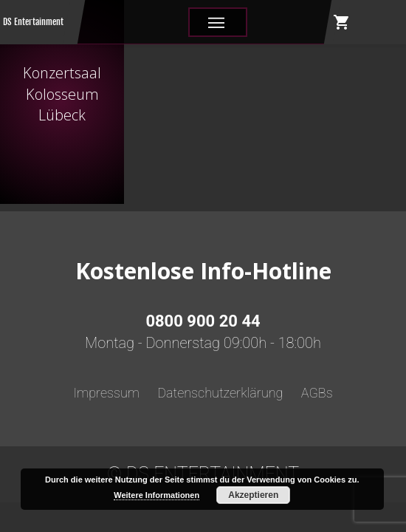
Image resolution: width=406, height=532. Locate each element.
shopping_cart (342, 22)
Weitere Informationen (156, 495)
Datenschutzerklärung (220, 393)
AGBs (317, 393)
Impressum (106, 393)
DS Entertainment (33, 22)
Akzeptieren (253, 495)
